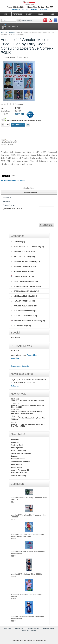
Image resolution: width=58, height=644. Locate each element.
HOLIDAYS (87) (18, 242)
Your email (7, 202)
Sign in (25, 9)
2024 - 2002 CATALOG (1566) (23, 257)
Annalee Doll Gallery (19, 476)
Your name (7, 198)
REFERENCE (17, 14)
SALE (52, 14)
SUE (6, 14)
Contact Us (15, 442)
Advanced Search (27, 20)
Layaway (15, 456)
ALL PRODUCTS (11, 33)
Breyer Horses (17, 467)
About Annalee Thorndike (21, 462)
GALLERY (29, 14)
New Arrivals (16, 338)
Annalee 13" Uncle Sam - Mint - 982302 (27, 574)
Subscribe (26, 366)
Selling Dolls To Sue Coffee (21, 453)
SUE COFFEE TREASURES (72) (24, 316)
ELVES (41, 14)
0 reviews (19, 104)
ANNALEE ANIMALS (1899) (22, 271)
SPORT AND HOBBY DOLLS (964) (25, 281)
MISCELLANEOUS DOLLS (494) (24, 296)
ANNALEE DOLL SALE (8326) (23, 252)
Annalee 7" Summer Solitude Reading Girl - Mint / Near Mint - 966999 (28, 535)
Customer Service (18, 445)
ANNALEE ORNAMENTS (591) (23, 267)
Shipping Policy (17, 448)
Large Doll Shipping (19, 451)
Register (34, 9)
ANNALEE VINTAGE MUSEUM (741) (25, 262)
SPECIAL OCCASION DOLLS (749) (25, 291)
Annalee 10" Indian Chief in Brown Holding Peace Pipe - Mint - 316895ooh (27, 413)
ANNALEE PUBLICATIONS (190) (24, 306)
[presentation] (29, 215)
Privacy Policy (17, 464)
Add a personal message (12, 208)
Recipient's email (9, 205)
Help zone (15, 439)
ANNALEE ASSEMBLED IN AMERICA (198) (28, 321)
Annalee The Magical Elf (20, 470)
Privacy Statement (18, 459)
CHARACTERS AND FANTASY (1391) (26, 286)
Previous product (8, 57)
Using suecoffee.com (19, 473)
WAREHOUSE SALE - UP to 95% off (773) (27, 247)
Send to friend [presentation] (29, 188)
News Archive (16, 366)
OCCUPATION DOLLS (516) (22, 276)
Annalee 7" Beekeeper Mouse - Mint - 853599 (28, 401)
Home (2, 33)
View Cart (16, 9)
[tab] (29, 188)
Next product (25, 57)
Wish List (44, 9)
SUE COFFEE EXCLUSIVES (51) (24, 311)
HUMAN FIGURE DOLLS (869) (23, 301)
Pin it (13, 176)
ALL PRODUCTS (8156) (21, 326)
